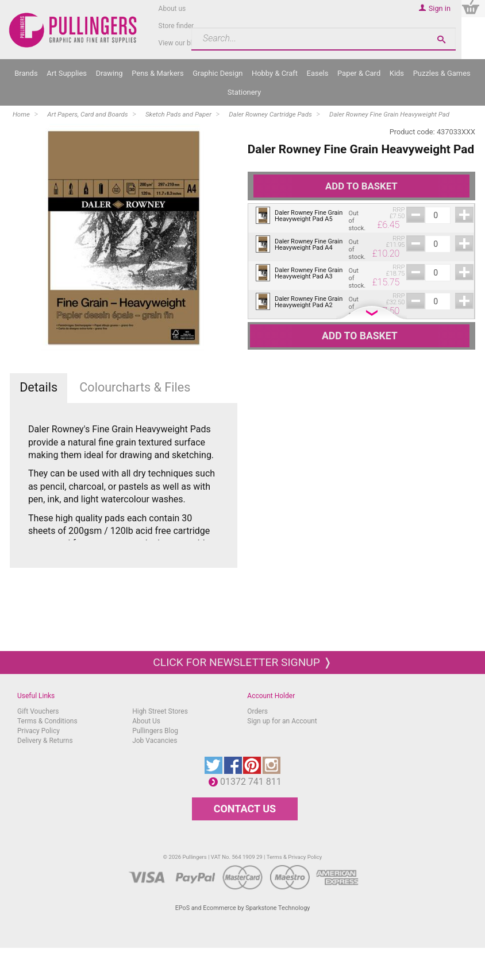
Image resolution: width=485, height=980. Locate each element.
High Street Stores (160, 711)
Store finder (176, 26)
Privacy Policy (39, 731)
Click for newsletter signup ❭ (242, 662)
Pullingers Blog (155, 731)
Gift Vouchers (38, 711)
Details (39, 387)
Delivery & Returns (45, 741)
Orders (257, 711)
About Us (146, 721)
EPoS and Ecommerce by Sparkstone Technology (243, 908)
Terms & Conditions (47, 721)
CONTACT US (245, 809)
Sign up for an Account (282, 721)
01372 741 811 (254, 782)
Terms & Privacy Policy (295, 857)
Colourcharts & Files (135, 387)
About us (172, 9)
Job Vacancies (155, 741)
